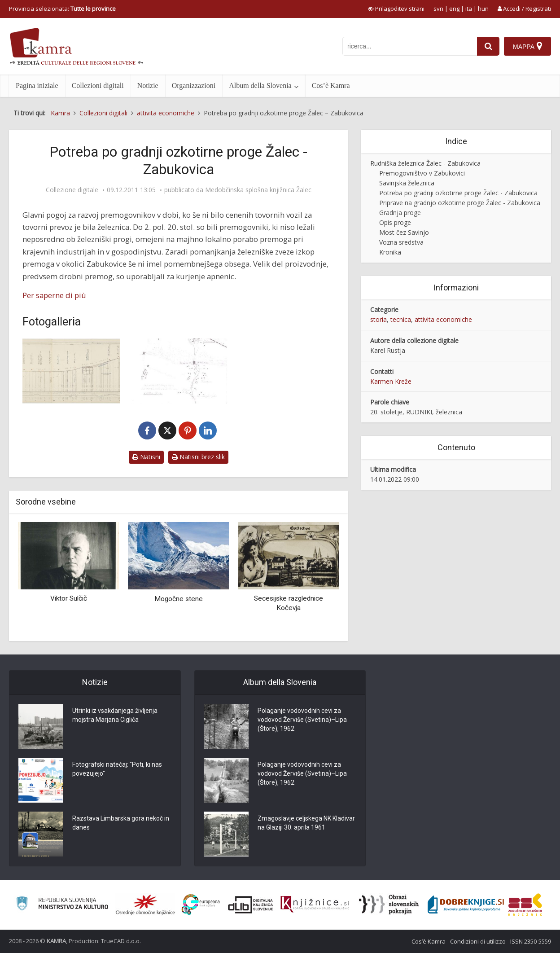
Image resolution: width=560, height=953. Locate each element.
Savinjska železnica (407, 183)
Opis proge (395, 222)
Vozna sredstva (401, 242)
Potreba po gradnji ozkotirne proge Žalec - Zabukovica (458, 193)
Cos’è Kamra (331, 86)
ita (469, 9)
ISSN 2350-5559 (531, 941)
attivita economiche (443, 319)
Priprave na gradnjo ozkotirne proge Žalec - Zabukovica (460, 203)
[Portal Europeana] (201, 905)
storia (378, 319)
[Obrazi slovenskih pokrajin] (389, 905)
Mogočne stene (179, 599)
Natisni (146, 457)
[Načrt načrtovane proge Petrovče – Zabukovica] (178, 371)
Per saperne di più (54, 295)
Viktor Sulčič (69, 598)
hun (483, 9)
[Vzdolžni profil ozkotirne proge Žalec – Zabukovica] (71, 371)
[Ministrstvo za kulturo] (62, 905)
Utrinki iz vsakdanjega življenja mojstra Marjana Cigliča (115, 715)
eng (454, 9)
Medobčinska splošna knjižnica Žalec (258, 190)
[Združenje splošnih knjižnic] (525, 905)
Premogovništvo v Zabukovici (422, 173)
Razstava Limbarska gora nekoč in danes (121, 823)
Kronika (390, 252)
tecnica (401, 319)
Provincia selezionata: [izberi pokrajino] (62, 9)
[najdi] (488, 46)
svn (438, 9)
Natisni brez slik (198, 457)
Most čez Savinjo (404, 232)
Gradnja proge (400, 213)
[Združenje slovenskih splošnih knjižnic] (315, 905)
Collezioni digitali (98, 86)
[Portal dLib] (251, 905)
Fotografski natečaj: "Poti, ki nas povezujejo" (117, 769)
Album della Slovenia (260, 86)
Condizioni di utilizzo (478, 941)
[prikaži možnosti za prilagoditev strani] (396, 9)
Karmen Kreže (391, 381)
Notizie (148, 86)
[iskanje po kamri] (410, 46)
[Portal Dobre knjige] (466, 905)
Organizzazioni (194, 86)
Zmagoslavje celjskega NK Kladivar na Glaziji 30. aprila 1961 (306, 823)
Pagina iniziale (37, 86)
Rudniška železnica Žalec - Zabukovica (425, 163)
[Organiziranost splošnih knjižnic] (145, 905)
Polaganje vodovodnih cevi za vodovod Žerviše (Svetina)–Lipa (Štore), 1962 (302, 720)
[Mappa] (527, 46)
